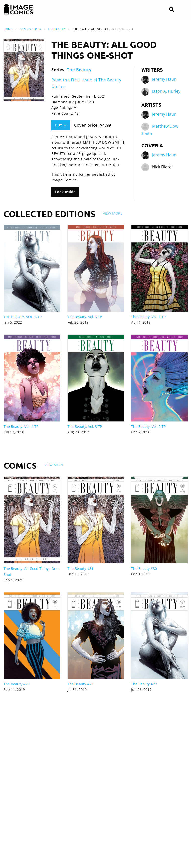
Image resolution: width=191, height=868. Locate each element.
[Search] (171, 10)
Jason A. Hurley (166, 91)
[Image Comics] (19, 9)
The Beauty (57, 29)
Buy (61, 125)
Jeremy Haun (164, 79)
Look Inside (65, 192)
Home (8, 29)
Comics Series (30, 29)
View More (113, 213)
